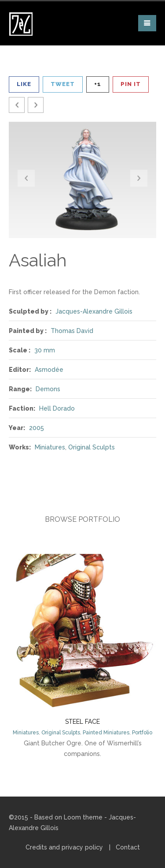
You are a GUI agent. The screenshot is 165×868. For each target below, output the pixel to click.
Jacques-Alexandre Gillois (94, 311)
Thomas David (72, 331)
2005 (37, 428)
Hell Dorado (57, 408)
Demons (48, 389)
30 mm (45, 350)
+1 (98, 84)
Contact (128, 847)
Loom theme (83, 817)
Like (24, 84)
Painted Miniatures (106, 733)
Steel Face (82, 722)
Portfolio (142, 733)
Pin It (131, 84)
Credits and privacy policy (64, 847)
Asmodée (49, 370)
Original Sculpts (92, 447)
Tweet (63, 84)
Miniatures (50, 447)
